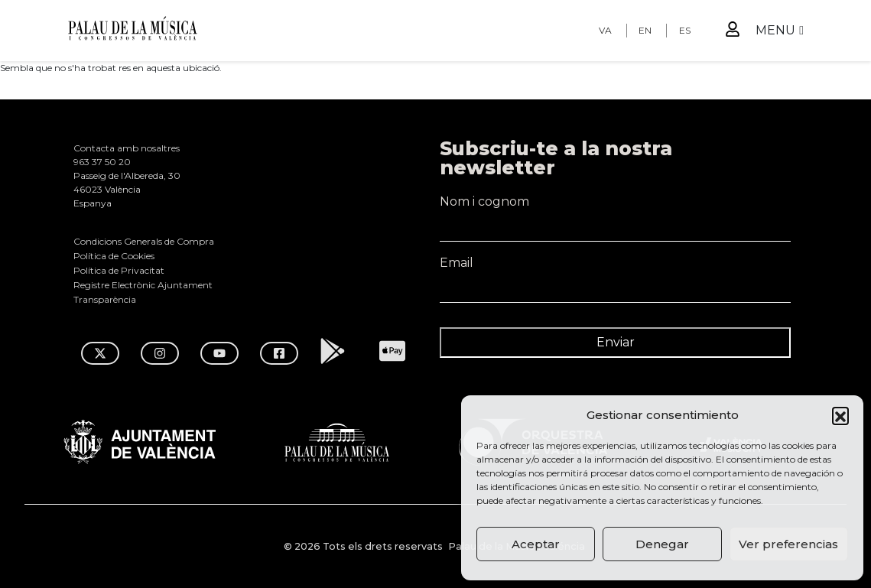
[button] (840, 415)
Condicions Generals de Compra (144, 241)
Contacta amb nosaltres (127, 148)
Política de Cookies (114, 256)
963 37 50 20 (102, 162)
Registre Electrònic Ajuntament (143, 285)
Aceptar (536, 544)
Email (615, 270)
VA (605, 30)
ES (685, 30)
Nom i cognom (615, 209)
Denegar (662, 544)
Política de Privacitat (119, 270)
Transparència (105, 299)
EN (645, 30)
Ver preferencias (788, 544)
